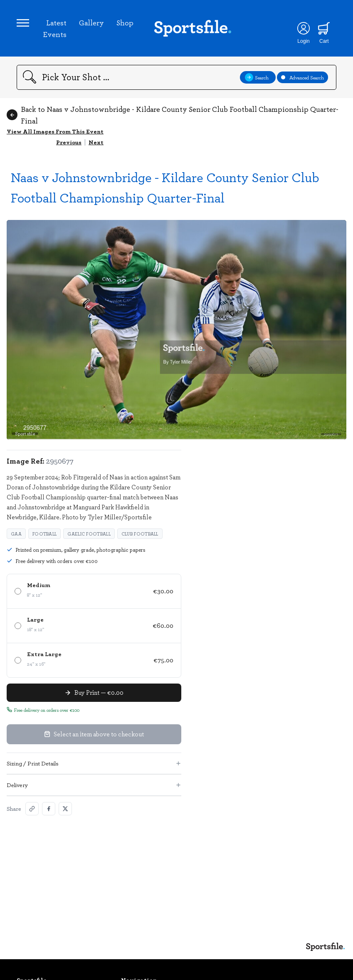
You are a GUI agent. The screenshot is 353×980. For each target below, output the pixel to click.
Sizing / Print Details (94, 763)
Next (96, 142)
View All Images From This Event (55, 131)
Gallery (91, 22)
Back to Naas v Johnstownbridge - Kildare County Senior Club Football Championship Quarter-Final (173, 115)
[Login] (303, 28)
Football (44, 534)
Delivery (94, 785)
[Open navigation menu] (23, 23)
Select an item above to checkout (94, 734)
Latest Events (55, 28)
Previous (69, 142)
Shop (125, 22)
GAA (16, 534)
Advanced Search (302, 77)
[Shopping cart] (324, 28)
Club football (140, 534)
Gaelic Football (89, 534)
